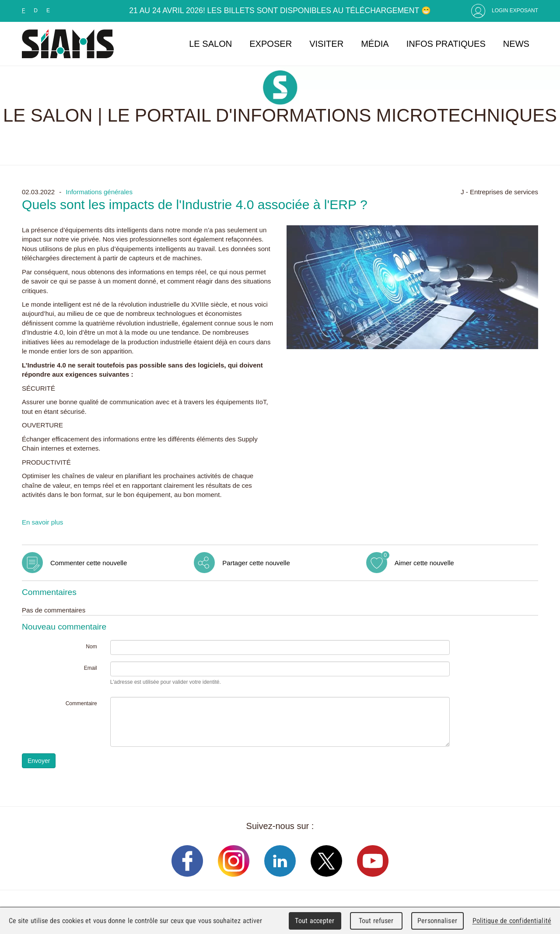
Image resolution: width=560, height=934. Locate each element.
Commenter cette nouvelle (89, 563)
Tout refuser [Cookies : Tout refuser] (376, 921)
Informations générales (99, 192)
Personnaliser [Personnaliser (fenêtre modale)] (437, 921)
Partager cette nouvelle (256, 563)
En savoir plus (42, 522)
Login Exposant (515, 10)
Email (91, 668)
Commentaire (81, 703)
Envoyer (39, 761)
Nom (91, 647)
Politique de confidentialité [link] (512, 921)
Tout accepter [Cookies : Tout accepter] (315, 921)
